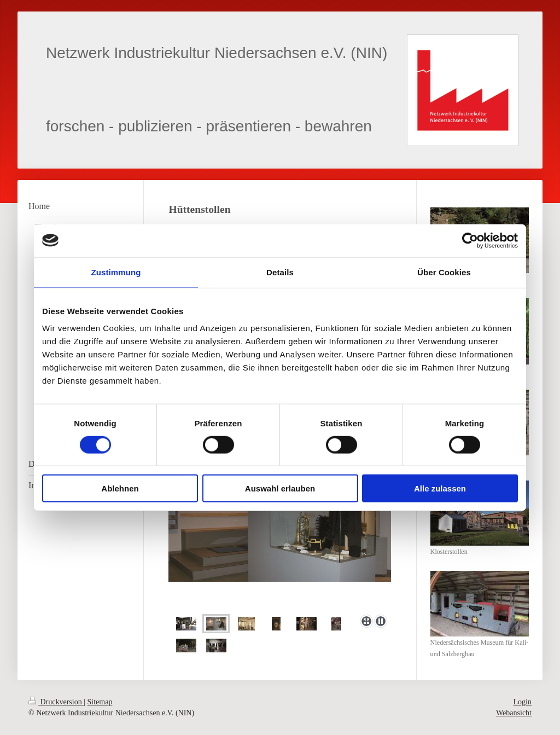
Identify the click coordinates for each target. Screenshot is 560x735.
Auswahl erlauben (280, 488)
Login (523, 702)
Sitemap (100, 702)
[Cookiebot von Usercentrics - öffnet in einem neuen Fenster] (470, 240)
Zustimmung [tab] (116, 272)
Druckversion (56, 702)
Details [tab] (280, 272)
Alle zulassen (440, 488)
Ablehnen (120, 488)
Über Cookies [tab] (444, 272)
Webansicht (514, 713)
